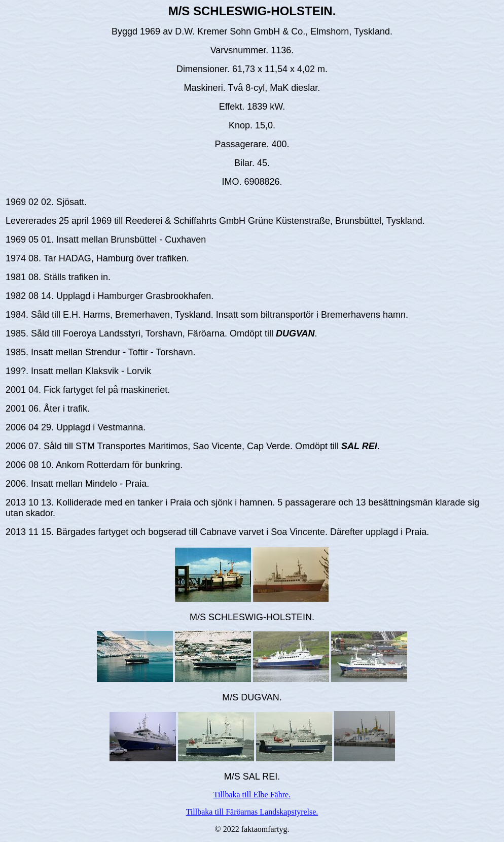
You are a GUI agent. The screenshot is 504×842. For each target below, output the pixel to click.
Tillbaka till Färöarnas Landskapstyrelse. (252, 812)
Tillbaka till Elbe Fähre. (252, 795)
